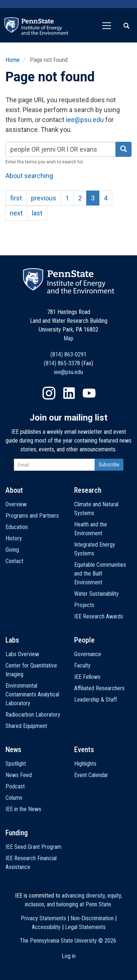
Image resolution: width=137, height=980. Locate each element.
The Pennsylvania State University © (68, 941)
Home (13, 60)
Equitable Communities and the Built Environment (100, 574)
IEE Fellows (87, 677)
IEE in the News (23, 809)
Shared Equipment (26, 726)
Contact (14, 561)
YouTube (89, 393)
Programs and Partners (32, 516)
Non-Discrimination (92, 918)
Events (84, 750)
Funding (17, 833)
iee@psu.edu (85, 120)
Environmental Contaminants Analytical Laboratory (32, 694)
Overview (16, 504)
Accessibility (46, 927)
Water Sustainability (96, 594)
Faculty (82, 665)
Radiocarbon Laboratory (33, 715)
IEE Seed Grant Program (33, 847)
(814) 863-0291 (68, 354)
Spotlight (16, 764)
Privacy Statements (43, 918)
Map (68, 338)
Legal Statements (85, 927)
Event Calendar (91, 775)
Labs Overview (22, 654)
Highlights (85, 764)
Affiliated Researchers (99, 688)
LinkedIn (69, 393)
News (13, 750)
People (84, 640)
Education (17, 527)
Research (88, 490)
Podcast (15, 786)
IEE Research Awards (99, 616)
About (14, 490)
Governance (88, 654)
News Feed (19, 775)
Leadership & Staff (96, 700)
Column (14, 798)
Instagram (49, 393)
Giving (12, 550)
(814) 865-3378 (62, 363)
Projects (84, 605)
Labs (12, 640)
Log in (69, 956)
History (14, 538)
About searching (29, 176)
